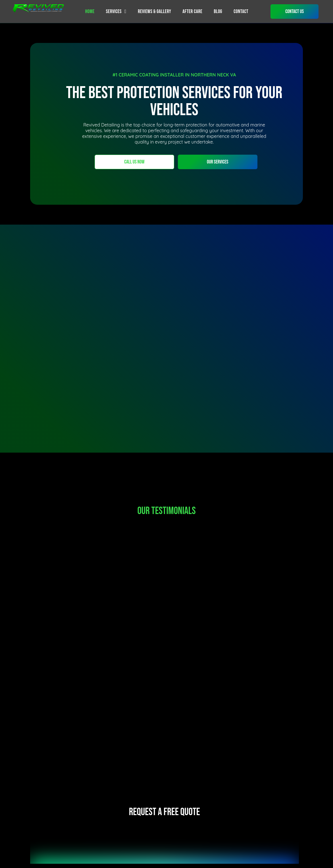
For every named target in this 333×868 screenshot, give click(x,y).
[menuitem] (90, 12)
